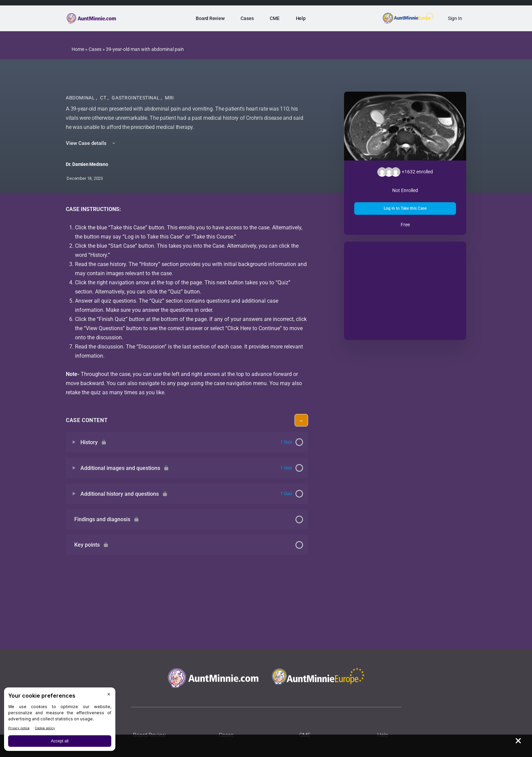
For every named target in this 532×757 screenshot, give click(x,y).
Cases (95, 49)
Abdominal (81, 98)
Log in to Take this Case (405, 208)
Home (78, 49)
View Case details (91, 143)
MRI (169, 98)
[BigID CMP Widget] (60, 721)
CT (104, 98)
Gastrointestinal (136, 98)
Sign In (455, 18)
